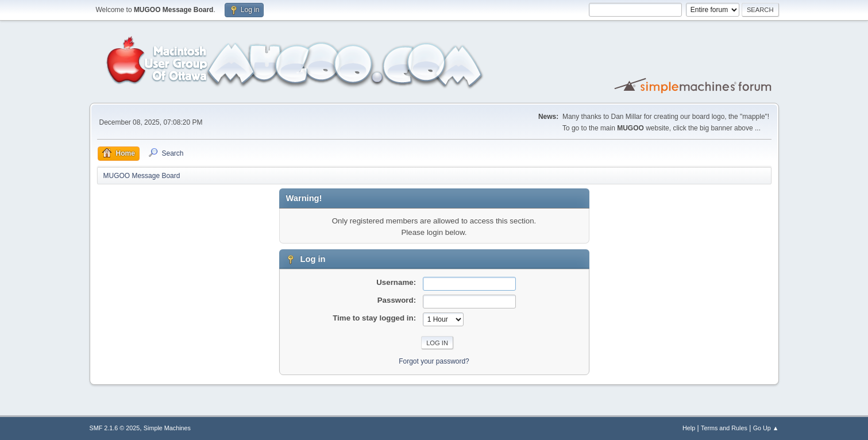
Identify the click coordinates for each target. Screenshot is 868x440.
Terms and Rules (724, 428)
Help (689, 428)
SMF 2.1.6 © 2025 (115, 428)
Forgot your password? (434, 361)
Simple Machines (167, 428)
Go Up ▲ (766, 428)
